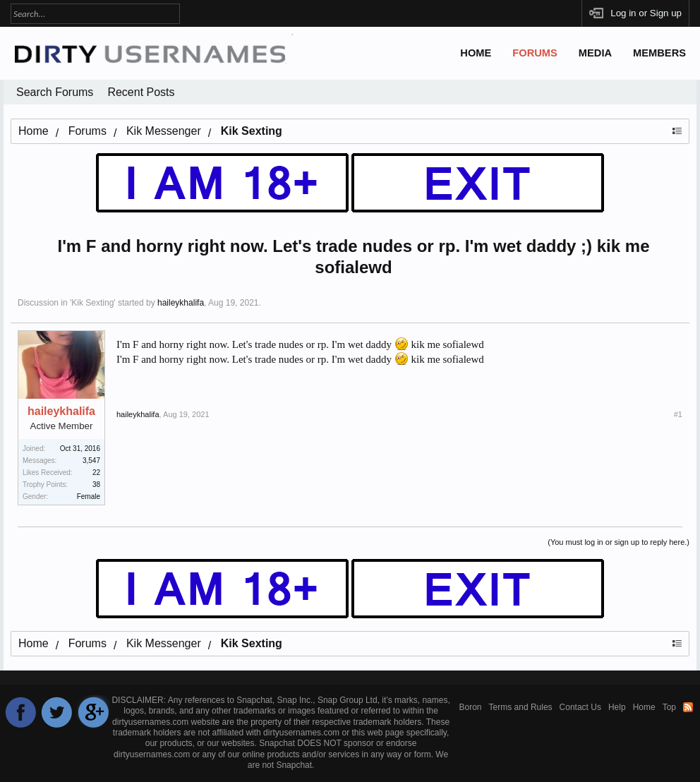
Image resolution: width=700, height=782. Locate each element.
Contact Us (580, 707)
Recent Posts (141, 92)
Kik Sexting (92, 303)
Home (476, 53)
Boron (471, 707)
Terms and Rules (521, 707)
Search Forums (55, 92)
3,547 (91, 461)
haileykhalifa (181, 303)
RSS (688, 707)
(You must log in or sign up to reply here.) (618, 542)
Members (659, 53)
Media (595, 53)
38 (96, 485)
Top (669, 707)
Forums (535, 53)
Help (617, 707)
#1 (678, 414)
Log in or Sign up (646, 13)
